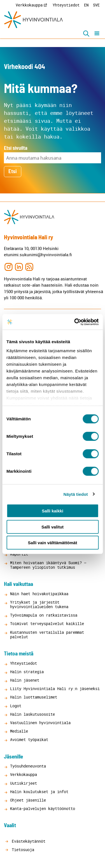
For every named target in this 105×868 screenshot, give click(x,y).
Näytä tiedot (76, 494)
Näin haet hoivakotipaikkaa (39, 594)
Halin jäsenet (25, 680)
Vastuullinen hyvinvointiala (40, 723)
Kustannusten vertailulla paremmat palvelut (47, 634)
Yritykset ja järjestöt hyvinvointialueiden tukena (39, 604)
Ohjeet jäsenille (28, 800)
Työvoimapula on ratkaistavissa (44, 615)
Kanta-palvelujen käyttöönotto (43, 808)
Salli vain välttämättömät (53, 543)
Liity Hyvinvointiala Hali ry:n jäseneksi (55, 689)
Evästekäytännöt (27, 841)
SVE (96, 5)
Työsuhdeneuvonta (28, 766)
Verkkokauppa (29, 5)
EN (86, 5)
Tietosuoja (22, 850)
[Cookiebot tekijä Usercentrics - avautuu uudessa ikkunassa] (75, 322)
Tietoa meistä (19, 654)
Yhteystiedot (66, 5)
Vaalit (10, 826)
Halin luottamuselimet (34, 697)
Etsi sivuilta (16, 148)
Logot (16, 706)
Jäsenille (13, 757)
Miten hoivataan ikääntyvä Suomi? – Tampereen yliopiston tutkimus (48, 565)
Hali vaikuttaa (18, 584)
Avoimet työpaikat (29, 739)
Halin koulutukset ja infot (39, 792)
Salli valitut (53, 527)
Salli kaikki (53, 511)
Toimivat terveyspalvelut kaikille (47, 623)
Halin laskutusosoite (32, 714)
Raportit (19, 554)
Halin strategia (27, 672)
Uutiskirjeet (24, 783)
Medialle (19, 731)
